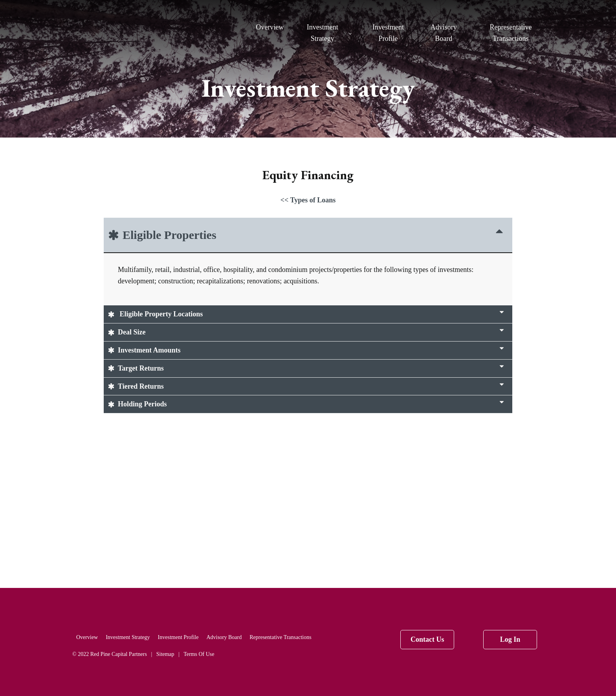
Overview (270, 27)
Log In (510, 639)
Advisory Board (444, 33)
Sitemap (165, 654)
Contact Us (427, 639)
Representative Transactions (511, 33)
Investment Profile (388, 33)
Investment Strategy (323, 33)
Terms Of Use (199, 654)
